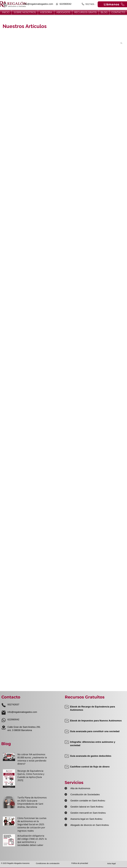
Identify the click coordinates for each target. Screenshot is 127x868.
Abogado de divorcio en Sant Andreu (90, 825)
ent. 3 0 (11, 730)
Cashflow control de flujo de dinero (90, 767)
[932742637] (89, 4)
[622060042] (64, 4)
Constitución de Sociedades (85, 794)
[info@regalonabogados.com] (38, 4)
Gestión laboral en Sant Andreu (87, 807)
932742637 (13, 704)
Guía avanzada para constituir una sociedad (95, 731)
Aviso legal (111, 864)
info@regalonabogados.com (22, 712)
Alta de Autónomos (80, 788)
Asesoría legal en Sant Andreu (86, 819)
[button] (121, 43)
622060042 (13, 719)
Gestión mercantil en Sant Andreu (88, 813)
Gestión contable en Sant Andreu (88, 801)
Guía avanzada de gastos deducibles (91, 756)
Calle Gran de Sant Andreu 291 (24, 727)
